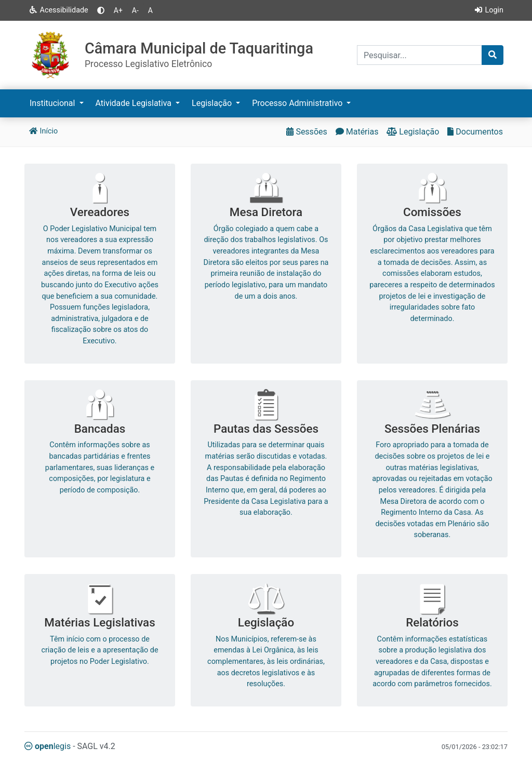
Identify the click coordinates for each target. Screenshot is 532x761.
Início (43, 131)
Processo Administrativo (298, 103)
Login (489, 10)
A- (135, 10)
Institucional (53, 103)
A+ (118, 10)
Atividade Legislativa (135, 103)
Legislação (213, 103)
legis (48, 746)
